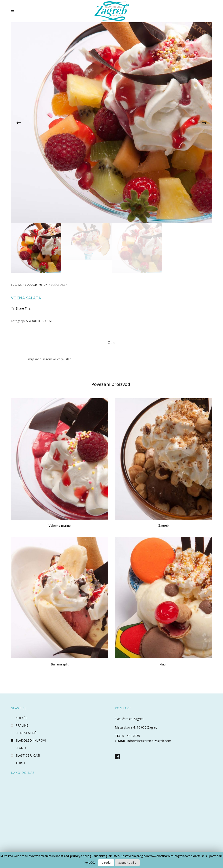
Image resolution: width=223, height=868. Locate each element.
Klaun (163, 664)
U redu (106, 862)
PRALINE (22, 725)
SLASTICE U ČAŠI (28, 755)
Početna (16, 285)
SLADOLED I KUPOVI (36, 285)
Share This (21, 308)
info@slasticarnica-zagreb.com (149, 741)
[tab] (111, 343)
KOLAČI (21, 718)
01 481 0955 (131, 736)
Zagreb (163, 525)
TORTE (21, 763)
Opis (111, 343)
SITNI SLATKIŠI (26, 733)
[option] (36, 248)
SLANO (21, 748)
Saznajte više (127, 862)
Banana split (60, 664)
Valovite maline (60, 525)
